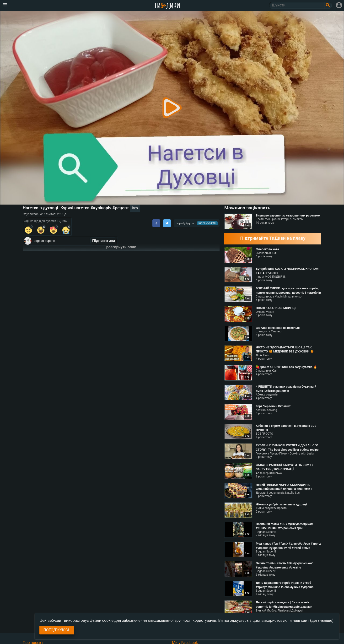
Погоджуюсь (57, 630)
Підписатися (104, 241)
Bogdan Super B (44, 241)
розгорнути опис (121, 247)
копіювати (207, 223)
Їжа (135, 208)
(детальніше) (322, 620)
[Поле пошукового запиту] (328, 5)
